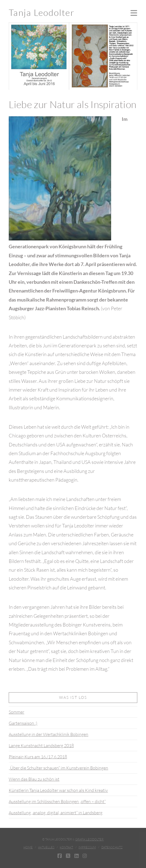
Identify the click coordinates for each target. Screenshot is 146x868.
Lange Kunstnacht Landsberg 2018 (41, 745)
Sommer (16, 712)
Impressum (87, 847)
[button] (134, 13)
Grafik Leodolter (89, 839)
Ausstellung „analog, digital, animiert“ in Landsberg (56, 813)
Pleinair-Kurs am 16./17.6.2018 (38, 757)
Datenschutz (112, 847)
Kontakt (66, 847)
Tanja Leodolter (42, 13)
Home (28, 847)
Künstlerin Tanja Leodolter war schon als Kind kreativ (58, 790)
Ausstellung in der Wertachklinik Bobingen (48, 734)
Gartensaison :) (23, 723)
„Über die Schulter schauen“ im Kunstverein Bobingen (58, 768)
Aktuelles (46, 847)
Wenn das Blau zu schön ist (34, 779)
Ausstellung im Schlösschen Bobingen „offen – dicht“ (57, 801)
